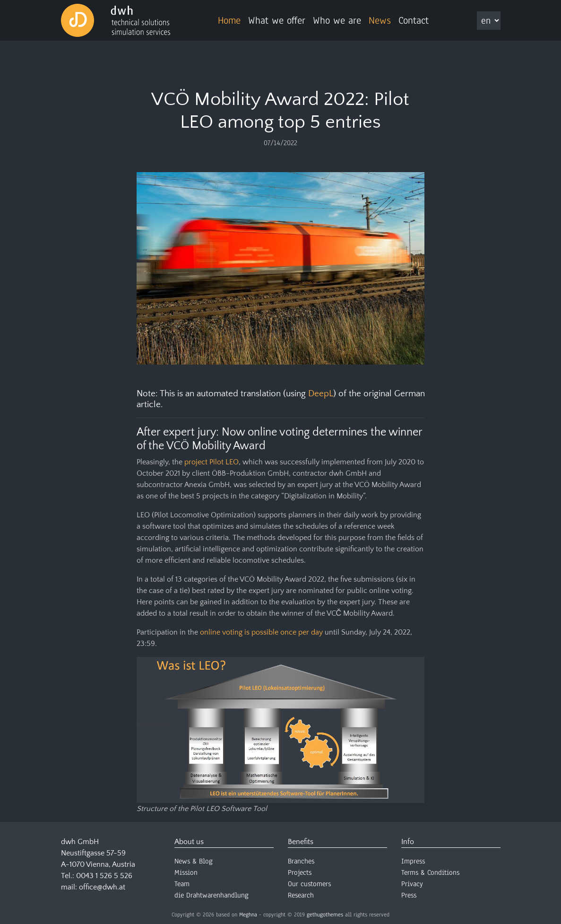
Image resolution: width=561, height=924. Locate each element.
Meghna (248, 915)
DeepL (321, 394)
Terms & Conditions (430, 872)
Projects (300, 872)
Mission (186, 872)
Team (182, 884)
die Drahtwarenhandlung (211, 895)
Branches (301, 861)
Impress (413, 861)
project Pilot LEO (211, 462)
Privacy (412, 884)
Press (409, 895)
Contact (414, 20)
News (380, 20)
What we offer (277, 20)
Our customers (309, 884)
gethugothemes (325, 915)
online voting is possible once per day (261, 632)
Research (301, 895)
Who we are (337, 20)
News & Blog (194, 861)
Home (229, 20)
